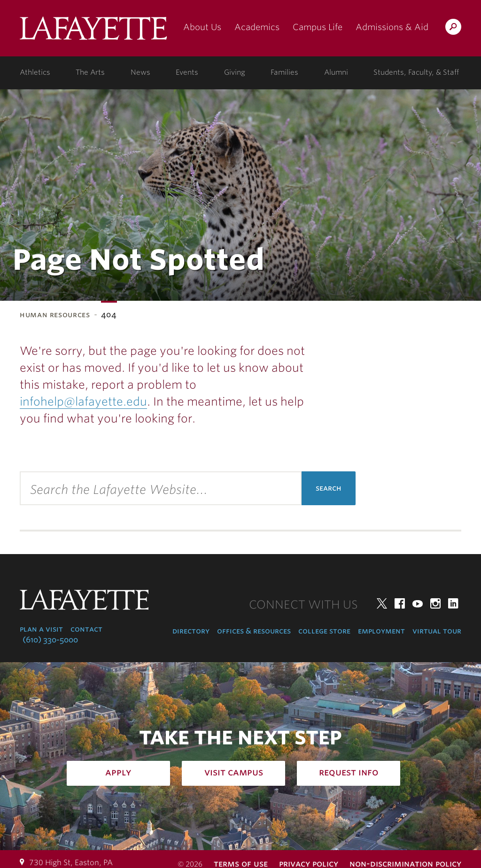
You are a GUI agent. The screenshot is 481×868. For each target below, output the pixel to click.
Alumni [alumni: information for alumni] (336, 72)
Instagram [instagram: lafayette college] (435, 603)
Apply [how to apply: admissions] (118, 772)
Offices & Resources (254, 631)
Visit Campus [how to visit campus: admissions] (234, 772)
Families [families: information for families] (284, 72)
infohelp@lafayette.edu (83, 402)
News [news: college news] (140, 72)
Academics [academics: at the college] (257, 27)
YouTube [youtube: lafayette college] (418, 603)
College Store (324, 631)
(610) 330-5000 (50, 640)
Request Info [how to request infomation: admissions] (349, 772)
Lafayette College (93, 32)
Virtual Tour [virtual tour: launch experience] (437, 631)
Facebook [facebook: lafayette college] (400, 603)
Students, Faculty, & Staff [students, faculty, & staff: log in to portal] (416, 72)
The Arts (90, 72)
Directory (191, 631)
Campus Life (318, 27)
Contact (86, 629)
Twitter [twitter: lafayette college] (382, 603)
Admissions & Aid (392, 27)
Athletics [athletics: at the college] (35, 72)
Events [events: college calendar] (187, 72)
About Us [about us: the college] (202, 27)
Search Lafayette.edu (453, 28)
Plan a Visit (41, 629)
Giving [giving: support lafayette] (235, 72)
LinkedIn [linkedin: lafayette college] (453, 603)
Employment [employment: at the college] (381, 631)
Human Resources (55, 315)
